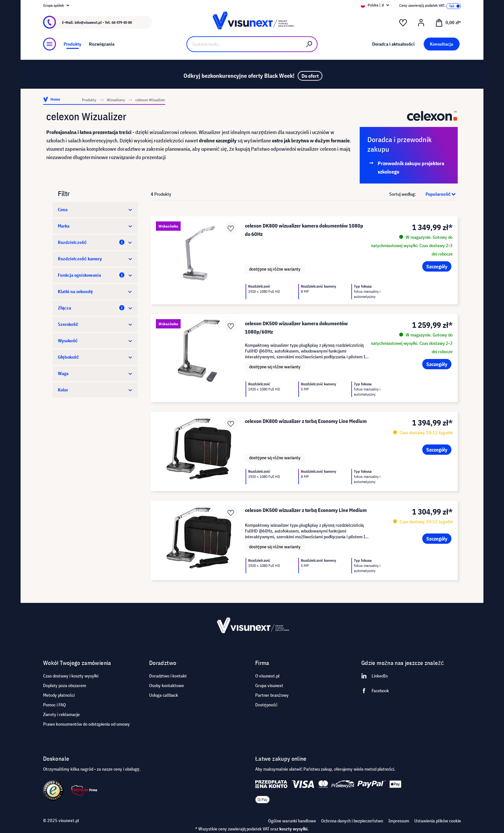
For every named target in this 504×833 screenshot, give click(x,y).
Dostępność (266, 705)
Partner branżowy (272, 695)
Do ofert (310, 76)
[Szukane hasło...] (244, 44)
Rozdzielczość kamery (95, 259)
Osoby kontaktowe (166, 685)
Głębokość (95, 357)
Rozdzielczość (95, 242)
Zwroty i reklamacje (61, 714)
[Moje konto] (421, 23)
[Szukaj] (310, 44)
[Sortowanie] (437, 194)
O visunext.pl (267, 676)
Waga (95, 373)
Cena (95, 210)
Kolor (95, 390)
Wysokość (95, 341)
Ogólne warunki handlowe (292, 821)
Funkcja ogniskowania (95, 275)
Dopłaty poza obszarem (65, 685)
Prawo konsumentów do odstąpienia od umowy (86, 724)
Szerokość (95, 324)
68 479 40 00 (122, 22)
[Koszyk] (448, 22)
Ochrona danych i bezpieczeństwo (352, 821)
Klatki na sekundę (95, 291)
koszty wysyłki (293, 829)
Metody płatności (59, 695)
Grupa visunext (269, 685)
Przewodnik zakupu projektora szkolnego (411, 167)
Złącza (95, 308)
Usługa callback (164, 695)
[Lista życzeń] (403, 23)
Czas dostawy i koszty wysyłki (71, 676)
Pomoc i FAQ (54, 705)
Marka (95, 226)
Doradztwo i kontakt (168, 676)
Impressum (399, 821)
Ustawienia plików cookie (438, 821)
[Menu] (50, 44)
